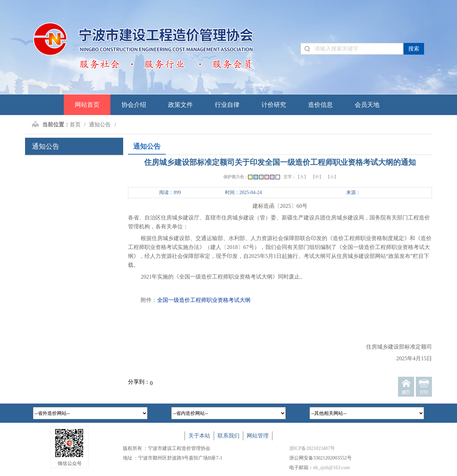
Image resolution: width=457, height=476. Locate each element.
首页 (75, 124)
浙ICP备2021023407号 (312, 448)
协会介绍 (134, 105)
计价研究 (274, 105)
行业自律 (227, 105)
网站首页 (87, 105)
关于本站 (199, 436)
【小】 (332, 177)
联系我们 (228, 436)
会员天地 (367, 105)
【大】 (302, 177)
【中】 (317, 177)
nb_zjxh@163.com (332, 468)
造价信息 (320, 105)
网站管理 (258, 436)
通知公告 (100, 124)
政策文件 (180, 105)
